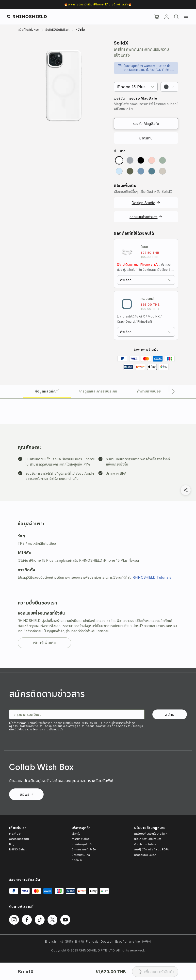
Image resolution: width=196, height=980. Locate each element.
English (50, 942)
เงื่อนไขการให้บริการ (145, 844)
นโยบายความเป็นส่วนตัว (47, 729)
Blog (12, 844)
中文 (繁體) (65, 942)
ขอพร (26, 794)
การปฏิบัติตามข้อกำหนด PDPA (152, 849)
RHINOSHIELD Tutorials (152, 577)
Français (92, 942)
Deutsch (107, 942)
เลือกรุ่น (76, 834)
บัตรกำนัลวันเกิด (81, 855)
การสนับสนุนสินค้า (82, 844)
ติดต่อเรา (77, 860)
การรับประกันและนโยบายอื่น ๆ (151, 834)
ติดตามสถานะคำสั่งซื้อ (84, 849)
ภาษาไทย (135, 942)
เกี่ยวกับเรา (15, 834)
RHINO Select (18, 849)
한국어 (146, 942)
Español (121, 942)
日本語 (79, 942)
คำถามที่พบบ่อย (81, 839)
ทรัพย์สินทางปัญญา (145, 855)
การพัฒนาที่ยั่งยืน (19, 839)
